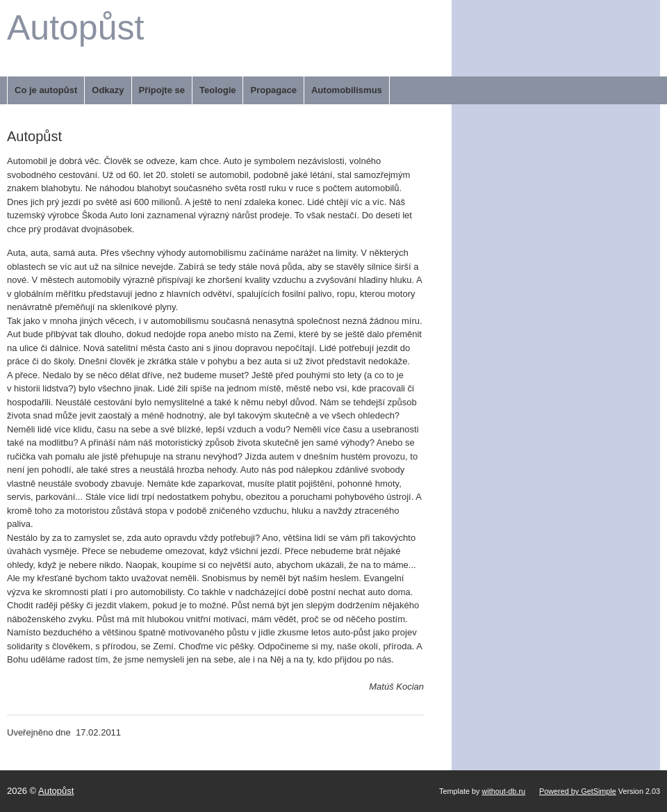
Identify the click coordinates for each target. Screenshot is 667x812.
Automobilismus (347, 90)
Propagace (273, 90)
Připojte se (162, 90)
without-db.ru (503, 791)
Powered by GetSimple (578, 791)
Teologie (217, 90)
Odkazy (108, 90)
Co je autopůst (46, 90)
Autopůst (75, 28)
